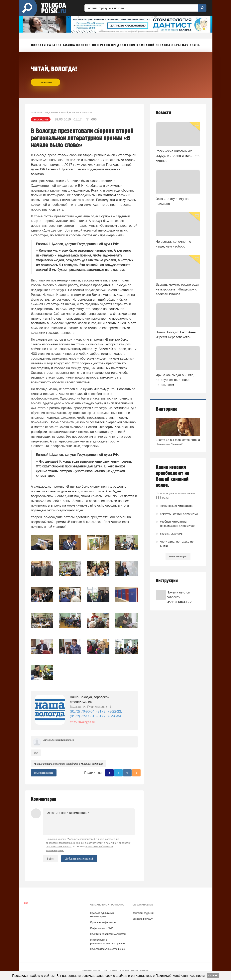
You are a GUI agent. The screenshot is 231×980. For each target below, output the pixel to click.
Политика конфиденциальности (108, 934)
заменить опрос (178, 556)
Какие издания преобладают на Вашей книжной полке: (173, 476)
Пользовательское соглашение (108, 949)
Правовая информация (103, 922)
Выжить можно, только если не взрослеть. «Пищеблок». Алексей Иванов (177, 289)
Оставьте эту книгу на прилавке (172, 201)
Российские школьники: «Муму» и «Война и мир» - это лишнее (178, 156)
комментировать (44, 773)
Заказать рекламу (143, 919)
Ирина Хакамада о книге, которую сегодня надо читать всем (175, 380)
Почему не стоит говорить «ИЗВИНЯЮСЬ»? (179, 597)
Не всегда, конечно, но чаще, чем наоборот (173, 244)
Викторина (167, 409)
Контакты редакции (143, 913)
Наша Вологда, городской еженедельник (90, 699)
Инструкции (167, 581)
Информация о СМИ (102, 928)
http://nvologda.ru (82, 722)
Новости (163, 113)
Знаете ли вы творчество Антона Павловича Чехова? (178, 442)
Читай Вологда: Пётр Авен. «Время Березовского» (176, 335)
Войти (50, 859)
